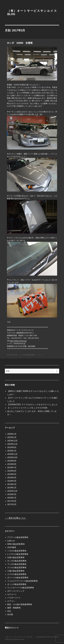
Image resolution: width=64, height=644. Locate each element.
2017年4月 (12, 501)
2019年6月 (12, 471)
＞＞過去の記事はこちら (15, 518)
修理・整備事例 (14, 608)
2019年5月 (12, 474)
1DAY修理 (12, 547)
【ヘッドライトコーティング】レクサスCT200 (27, 408)
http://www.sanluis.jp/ (18, 341)
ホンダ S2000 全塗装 (20, 43)
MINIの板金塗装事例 (16, 544)
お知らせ (11, 541)
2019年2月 (12, 484)
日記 (9, 611)
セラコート (12, 594)
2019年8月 (12, 464)
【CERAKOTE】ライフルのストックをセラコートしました (32, 405)
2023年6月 (12, 447)
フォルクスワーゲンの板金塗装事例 (22, 581)
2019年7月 (12, 468)
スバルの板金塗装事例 (17, 568)
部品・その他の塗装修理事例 (20, 604)
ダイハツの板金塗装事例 (18, 578)
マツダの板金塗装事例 (17, 564)
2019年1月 (12, 488)
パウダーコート (14, 598)
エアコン (11, 601)
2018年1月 (12, 498)
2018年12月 (12, 491)
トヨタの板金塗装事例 (17, 551)
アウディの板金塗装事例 (18, 537)
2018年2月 (12, 494)
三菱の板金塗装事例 (16, 571)
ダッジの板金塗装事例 (17, 584)
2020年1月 (12, 451)
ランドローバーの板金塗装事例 (21, 588)
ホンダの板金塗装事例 (27, 355)
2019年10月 (12, 457)
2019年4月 (12, 478)
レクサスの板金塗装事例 (18, 554)
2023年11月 (12, 444)
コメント (40, 355)
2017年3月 (12, 504)
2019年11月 (12, 454)
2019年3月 (12, 481)
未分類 (10, 614)
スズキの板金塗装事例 (17, 574)
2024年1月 (12, 437)
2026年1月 (12, 434)
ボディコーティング (16, 591)
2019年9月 (12, 461)
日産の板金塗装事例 (16, 557)
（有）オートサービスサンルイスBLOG (19, 637)
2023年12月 (12, 441)
